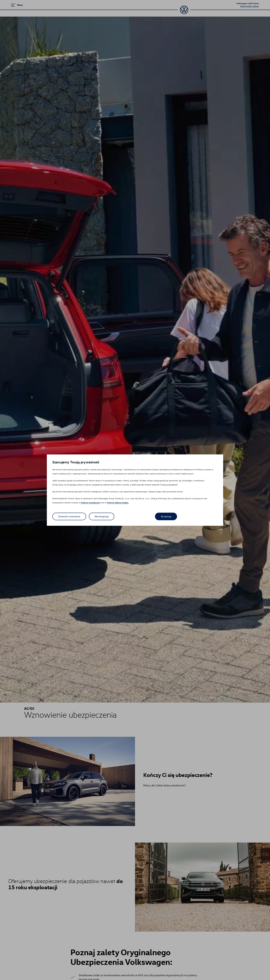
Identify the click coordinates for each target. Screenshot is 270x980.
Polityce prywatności (90, 503)
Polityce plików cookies (118, 503)
